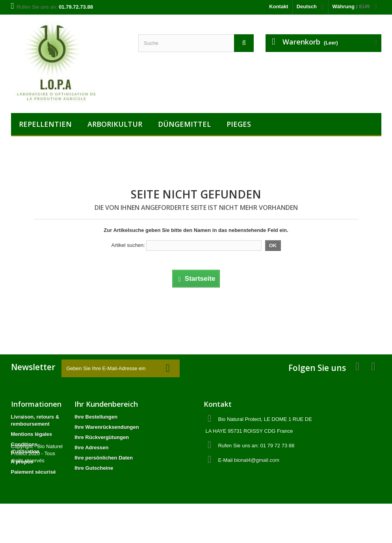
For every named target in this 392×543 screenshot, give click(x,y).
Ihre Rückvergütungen (102, 437)
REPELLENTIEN (45, 124)
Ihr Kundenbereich (106, 404)
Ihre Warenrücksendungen (107, 427)
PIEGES (239, 124)
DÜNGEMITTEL (184, 124)
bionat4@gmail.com (257, 460)
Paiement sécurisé (33, 472)
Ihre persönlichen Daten (104, 458)
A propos (22, 462)
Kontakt (279, 6)
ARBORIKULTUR (115, 124)
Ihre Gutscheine (94, 468)
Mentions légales (32, 434)
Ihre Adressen (91, 448)
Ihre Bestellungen (96, 417)
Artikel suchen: (128, 245)
